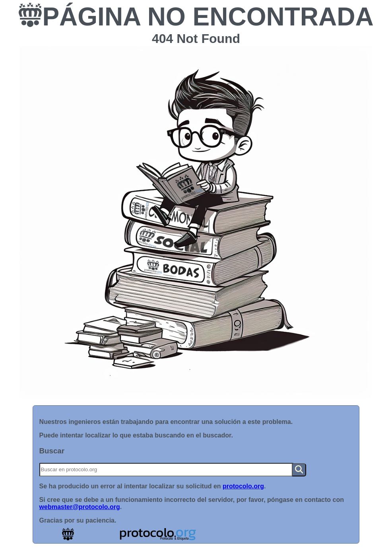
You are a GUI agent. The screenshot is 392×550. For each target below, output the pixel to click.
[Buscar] (166, 470)
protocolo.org (243, 486)
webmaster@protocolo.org (80, 507)
